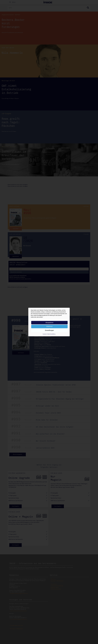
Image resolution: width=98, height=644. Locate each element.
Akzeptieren (49, 323)
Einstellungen (49, 330)
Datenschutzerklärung (51, 334)
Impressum (45, 334)
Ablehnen (49, 326)
